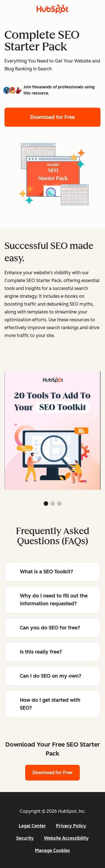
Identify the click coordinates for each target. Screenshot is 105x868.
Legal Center (32, 826)
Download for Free (53, 117)
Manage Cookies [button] (53, 850)
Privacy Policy (71, 826)
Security (25, 838)
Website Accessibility (66, 838)
